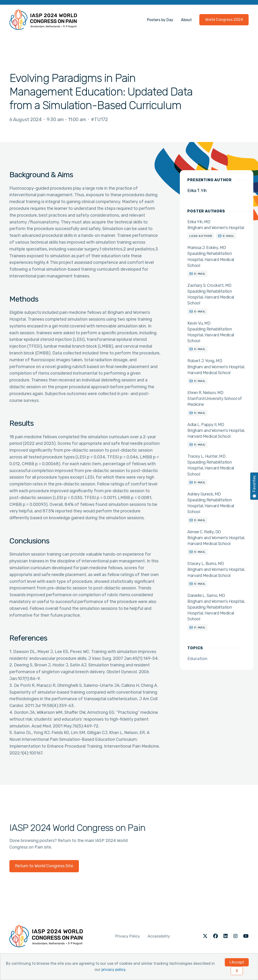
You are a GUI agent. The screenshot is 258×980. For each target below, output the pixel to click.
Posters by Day (160, 20)
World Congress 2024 (224, 20)
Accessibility (159, 936)
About (186, 20)
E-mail (229, 236)
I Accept (237, 962)
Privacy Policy (128, 936)
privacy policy (113, 970)
